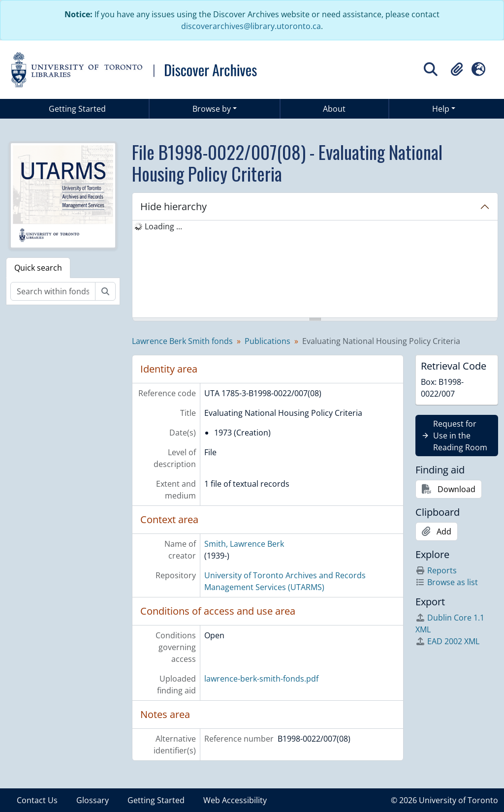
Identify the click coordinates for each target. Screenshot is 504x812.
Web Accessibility (235, 800)
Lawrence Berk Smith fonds (182, 341)
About (334, 109)
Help (441, 109)
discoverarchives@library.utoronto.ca (251, 26)
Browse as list (447, 582)
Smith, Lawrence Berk (244, 544)
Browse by (212, 109)
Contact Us (37, 800)
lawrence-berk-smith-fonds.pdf (261, 679)
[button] (457, 69)
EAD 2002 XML (447, 641)
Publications (268, 341)
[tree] (315, 270)
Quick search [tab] (38, 268)
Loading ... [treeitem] (163, 226)
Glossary (93, 800)
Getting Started (77, 109)
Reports (436, 570)
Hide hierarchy (173, 206)
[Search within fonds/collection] (53, 291)
